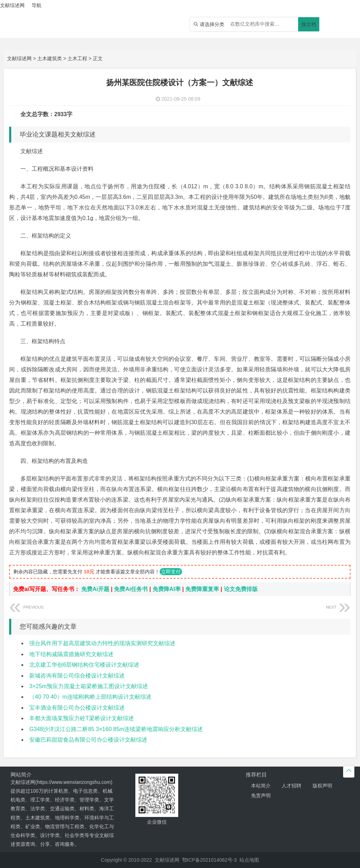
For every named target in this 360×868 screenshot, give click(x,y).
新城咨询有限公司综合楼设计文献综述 (77, 676)
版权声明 (322, 786)
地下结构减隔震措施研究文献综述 (71, 654)
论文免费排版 (241, 589)
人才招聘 (291, 786)
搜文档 (309, 24)
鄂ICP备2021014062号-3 (210, 860)
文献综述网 (19, 58)
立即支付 (171, 572)
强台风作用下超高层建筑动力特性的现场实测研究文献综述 (102, 643)
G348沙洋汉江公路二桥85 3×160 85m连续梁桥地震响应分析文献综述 (116, 729)
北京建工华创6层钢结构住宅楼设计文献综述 (84, 665)
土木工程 (77, 58)
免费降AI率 (167, 589)
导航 (37, 5)
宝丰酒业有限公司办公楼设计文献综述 (77, 708)
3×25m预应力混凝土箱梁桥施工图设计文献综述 (88, 686)
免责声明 (261, 795)
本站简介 (261, 786)
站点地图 (249, 860)
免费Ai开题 (95, 589)
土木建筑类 (50, 58)
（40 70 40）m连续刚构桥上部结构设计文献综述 (90, 697)
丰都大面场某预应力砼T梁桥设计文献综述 (82, 718)
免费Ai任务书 (131, 589)
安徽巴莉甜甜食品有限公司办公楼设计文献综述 (88, 740)
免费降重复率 (202, 589)
